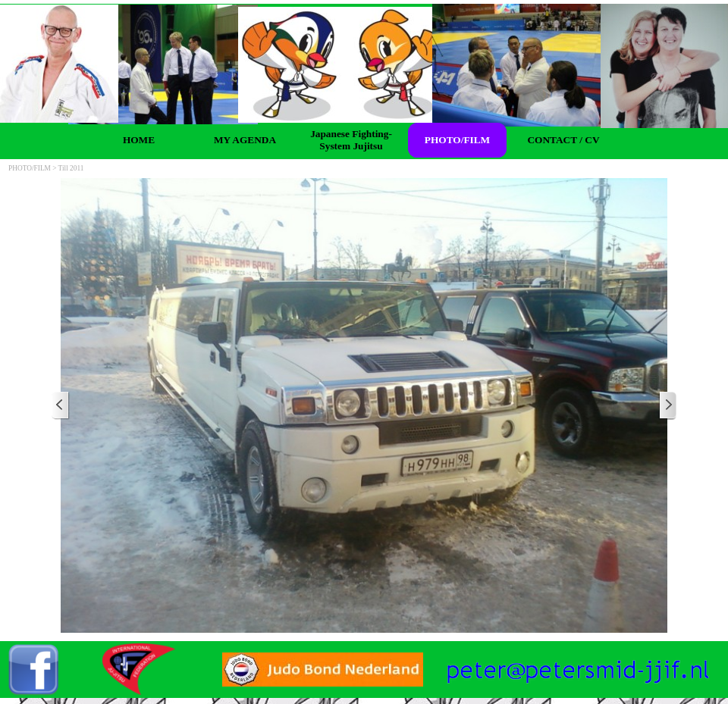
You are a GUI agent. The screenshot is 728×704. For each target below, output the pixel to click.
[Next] (667, 406)
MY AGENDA (245, 140)
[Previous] (61, 406)
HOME (139, 140)
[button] (578, 662)
